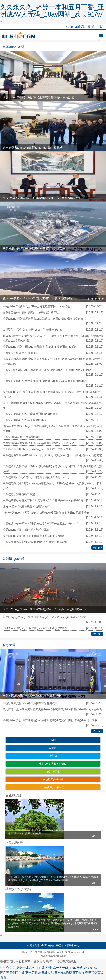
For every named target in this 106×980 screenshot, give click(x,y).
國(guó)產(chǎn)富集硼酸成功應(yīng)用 (27, 506)
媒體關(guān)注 (14, 559)
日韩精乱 (48, 973)
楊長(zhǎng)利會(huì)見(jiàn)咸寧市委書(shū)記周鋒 (34, 536)
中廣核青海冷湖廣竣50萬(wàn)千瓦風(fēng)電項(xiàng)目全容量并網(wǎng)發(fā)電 (52, 455)
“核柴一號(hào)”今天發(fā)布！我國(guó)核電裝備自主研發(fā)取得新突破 (46, 513)
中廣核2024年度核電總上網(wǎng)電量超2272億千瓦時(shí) (38, 443)
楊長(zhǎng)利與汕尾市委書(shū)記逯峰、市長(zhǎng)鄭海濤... (43, 198)
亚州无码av (33, 973)
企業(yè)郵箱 (75, 27)
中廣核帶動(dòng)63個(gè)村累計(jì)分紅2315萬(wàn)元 (36, 477)
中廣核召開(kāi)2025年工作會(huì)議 (24, 420)
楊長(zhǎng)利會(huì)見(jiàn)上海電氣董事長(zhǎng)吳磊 (39, 97)
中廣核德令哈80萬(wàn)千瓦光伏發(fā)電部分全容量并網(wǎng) (41, 523)
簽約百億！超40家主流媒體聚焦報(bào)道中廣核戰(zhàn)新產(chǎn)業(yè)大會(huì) (52, 709)
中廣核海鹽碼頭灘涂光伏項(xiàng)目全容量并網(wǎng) (35, 542)
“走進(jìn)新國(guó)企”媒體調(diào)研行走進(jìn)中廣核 (35, 628)
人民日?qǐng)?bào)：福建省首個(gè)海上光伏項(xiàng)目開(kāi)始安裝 (45, 617)
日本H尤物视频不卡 (68, 973)
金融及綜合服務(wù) (53, 787)
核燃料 (53, 748)
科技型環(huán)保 (53, 779)
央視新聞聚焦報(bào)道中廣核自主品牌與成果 (32, 695)
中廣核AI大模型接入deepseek (21, 353)
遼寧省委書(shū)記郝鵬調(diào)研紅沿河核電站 (33, 148)
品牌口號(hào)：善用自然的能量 (53, 835)
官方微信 (48, 945)
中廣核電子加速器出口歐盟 (19, 494)
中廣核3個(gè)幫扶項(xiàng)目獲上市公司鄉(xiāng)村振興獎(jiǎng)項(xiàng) (47, 370)
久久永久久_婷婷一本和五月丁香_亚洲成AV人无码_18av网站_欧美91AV (52, 11)
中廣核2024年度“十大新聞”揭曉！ (23, 437)
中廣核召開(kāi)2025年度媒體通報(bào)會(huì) (30, 414)
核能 (53, 740)
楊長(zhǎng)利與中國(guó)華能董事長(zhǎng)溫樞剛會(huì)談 (39, 347)
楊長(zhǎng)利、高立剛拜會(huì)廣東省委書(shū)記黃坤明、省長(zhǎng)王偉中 (50, 720)
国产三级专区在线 (12, 973)
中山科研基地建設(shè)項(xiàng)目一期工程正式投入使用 (37, 449)
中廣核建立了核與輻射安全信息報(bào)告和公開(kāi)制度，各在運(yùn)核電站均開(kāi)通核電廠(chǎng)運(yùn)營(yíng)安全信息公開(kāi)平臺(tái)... (53, 880)
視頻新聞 (9, 645)
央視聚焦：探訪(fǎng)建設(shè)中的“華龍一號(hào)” (36, 248)
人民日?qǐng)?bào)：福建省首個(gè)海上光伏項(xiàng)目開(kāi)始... (46, 609)
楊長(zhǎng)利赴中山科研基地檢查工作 (26, 530)
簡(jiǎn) (92, 27)
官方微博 (33, 945)
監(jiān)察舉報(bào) (68, 945)
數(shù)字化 (53, 772)
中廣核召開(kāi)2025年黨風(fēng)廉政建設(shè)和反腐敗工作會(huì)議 (45, 381)
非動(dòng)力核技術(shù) (53, 764)
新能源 (53, 756)
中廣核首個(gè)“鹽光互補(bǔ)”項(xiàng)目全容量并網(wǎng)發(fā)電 (43, 500)
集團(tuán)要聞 (13, 47)
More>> (97, 548)
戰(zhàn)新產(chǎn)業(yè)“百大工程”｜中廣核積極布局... (38, 299)
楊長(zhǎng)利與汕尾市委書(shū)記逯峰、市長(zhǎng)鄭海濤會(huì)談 (44, 319)
